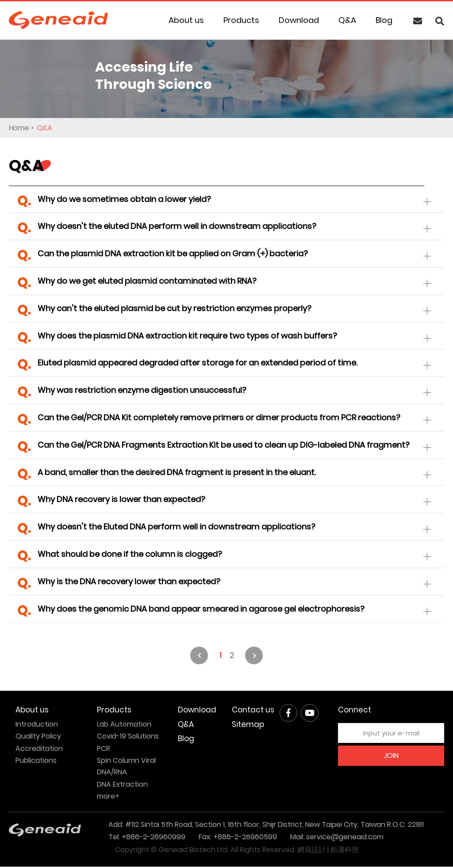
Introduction (37, 725)
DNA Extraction (122, 786)
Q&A (347, 20)
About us (186, 20)
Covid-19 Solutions (128, 737)
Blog (384, 20)
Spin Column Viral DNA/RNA (126, 767)
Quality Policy (38, 737)
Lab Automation (124, 725)
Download (299, 20)
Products (241, 20)
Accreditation (39, 750)
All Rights (246, 851)
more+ (108, 798)
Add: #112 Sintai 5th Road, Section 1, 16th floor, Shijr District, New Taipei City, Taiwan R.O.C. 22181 (266, 826)
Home (19, 128)
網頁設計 (311, 851)
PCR (104, 750)
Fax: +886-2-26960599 (238, 838)
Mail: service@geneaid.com (337, 838)
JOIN (391, 757)
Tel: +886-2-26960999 (147, 838)
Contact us (253, 712)
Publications (36, 762)
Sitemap (248, 726)
